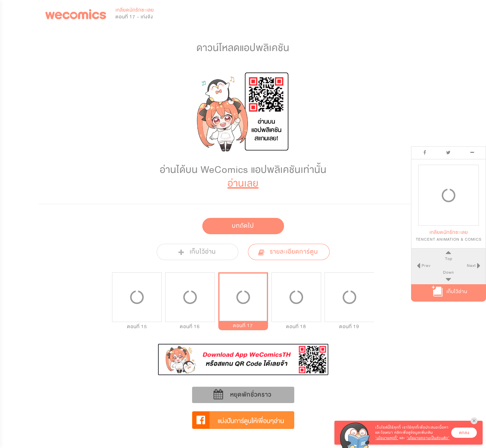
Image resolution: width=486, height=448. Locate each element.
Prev (425, 266)
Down (449, 272)
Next (472, 266)
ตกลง (464, 433)
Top (448, 259)
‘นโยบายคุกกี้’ (387, 438)
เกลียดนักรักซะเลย (135, 10)
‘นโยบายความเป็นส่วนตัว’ (428, 438)
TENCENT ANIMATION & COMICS (449, 239)
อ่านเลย (243, 183)
